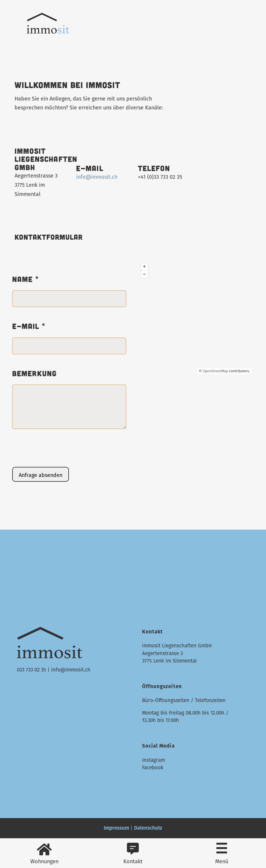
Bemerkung (35, 373)
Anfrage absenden (41, 475)
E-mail (29, 326)
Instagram (154, 760)
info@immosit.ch (97, 177)
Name (26, 279)
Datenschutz (148, 828)
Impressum (116, 828)
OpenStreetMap (215, 371)
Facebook (153, 768)
